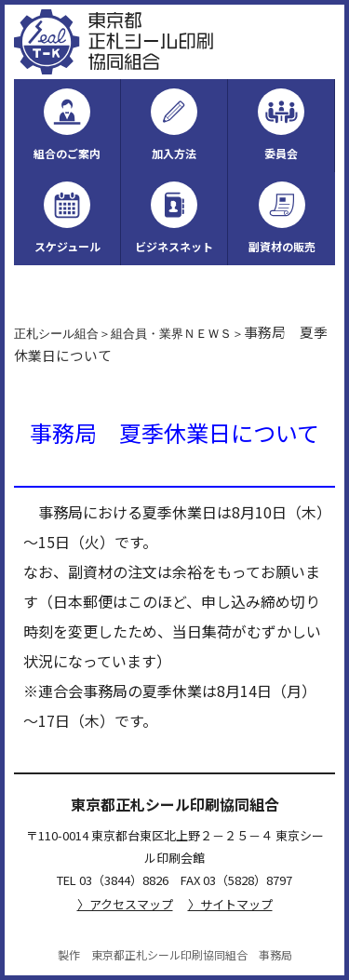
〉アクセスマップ (125, 904)
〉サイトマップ (230, 904)
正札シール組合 (56, 334)
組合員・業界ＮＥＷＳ (171, 334)
